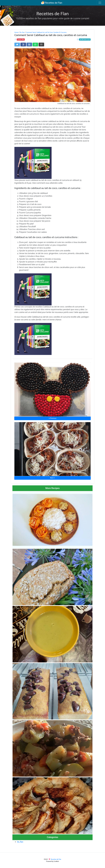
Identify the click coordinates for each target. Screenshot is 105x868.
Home (16, 32)
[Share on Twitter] (17, 44)
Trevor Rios (21, 39)
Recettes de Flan (52, 3)
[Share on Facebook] (23, 44)
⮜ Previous (52, 418)
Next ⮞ (52, 478)
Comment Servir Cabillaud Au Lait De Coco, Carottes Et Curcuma (46, 32)
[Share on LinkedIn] (29, 44)
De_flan (22, 32)
